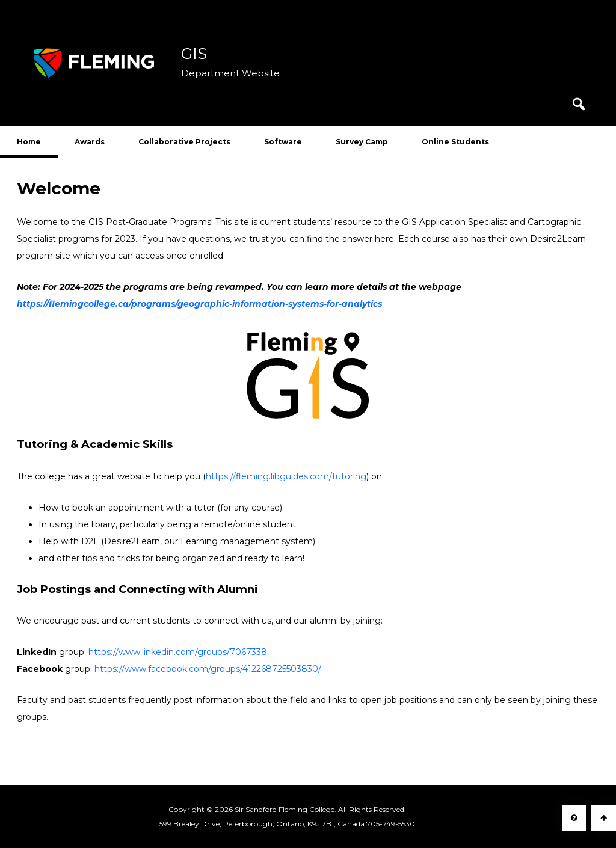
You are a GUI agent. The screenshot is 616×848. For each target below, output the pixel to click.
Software (283, 142)
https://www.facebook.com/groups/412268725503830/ (208, 669)
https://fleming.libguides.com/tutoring (286, 476)
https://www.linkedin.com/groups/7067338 (178, 652)
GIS (194, 54)
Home (29, 142)
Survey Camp (362, 142)
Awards (90, 142)
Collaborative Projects (184, 142)
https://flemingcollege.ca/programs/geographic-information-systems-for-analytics (199, 304)
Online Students (455, 142)
